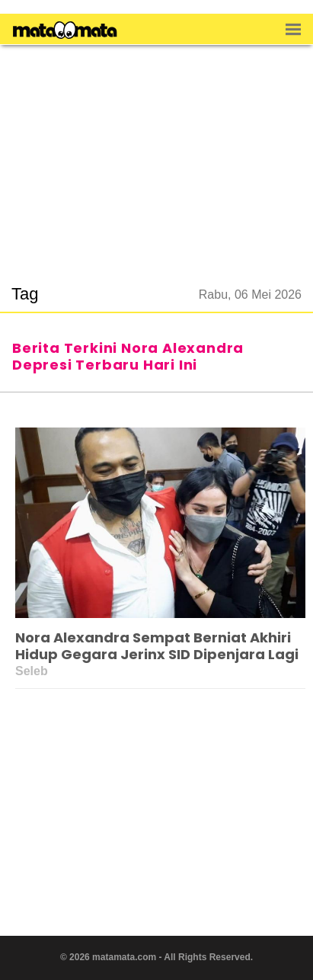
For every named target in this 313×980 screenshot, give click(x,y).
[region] (157, 155)
